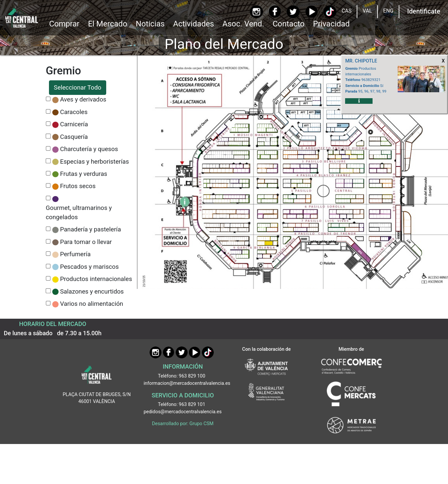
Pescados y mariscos (90, 267)
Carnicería (74, 124)
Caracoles (74, 112)
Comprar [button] (64, 24)
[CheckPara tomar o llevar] (48, 242)
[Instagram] (256, 12)
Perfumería (75, 254)
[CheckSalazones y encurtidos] (48, 291)
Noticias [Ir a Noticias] (150, 24)
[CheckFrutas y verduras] (48, 173)
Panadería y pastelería (91, 229)
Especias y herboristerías (95, 162)
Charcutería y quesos (89, 149)
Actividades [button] (193, 24)
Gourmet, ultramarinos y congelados (79, 213)
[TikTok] (330, 12)
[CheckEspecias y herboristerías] (48, 161)
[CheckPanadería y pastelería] (48, 229)
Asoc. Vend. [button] (243, 24)
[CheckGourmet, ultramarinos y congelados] (48, 198)
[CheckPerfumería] (48, 254)
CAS (346, 11)
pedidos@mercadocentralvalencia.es (183, 412)
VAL (367, 11)
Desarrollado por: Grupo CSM (183, 424)
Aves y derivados (83, 100)
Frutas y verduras (84, 174)
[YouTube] (312, 12)
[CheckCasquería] (48, 136)
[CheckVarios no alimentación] (48, 303)
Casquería (74, 137)
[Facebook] (275, 12)
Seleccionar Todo (78, 88)
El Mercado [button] (108, 24)
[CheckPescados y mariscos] (48, 266)
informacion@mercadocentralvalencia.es (187, 383)
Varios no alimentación (92, 304)
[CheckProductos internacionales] (48, 279)
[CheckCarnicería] (48, 124)
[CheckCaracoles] (48, 112)
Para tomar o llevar (86, 242)
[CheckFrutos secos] (48, 186)
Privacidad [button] (331, 24)
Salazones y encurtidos (92, 292)
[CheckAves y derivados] (48, 99)
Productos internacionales (96, 279)
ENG (388, 11)
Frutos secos (78, 186)
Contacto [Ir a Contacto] (289, 24)
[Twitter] (293, 12)
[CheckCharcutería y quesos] (48, 149)
